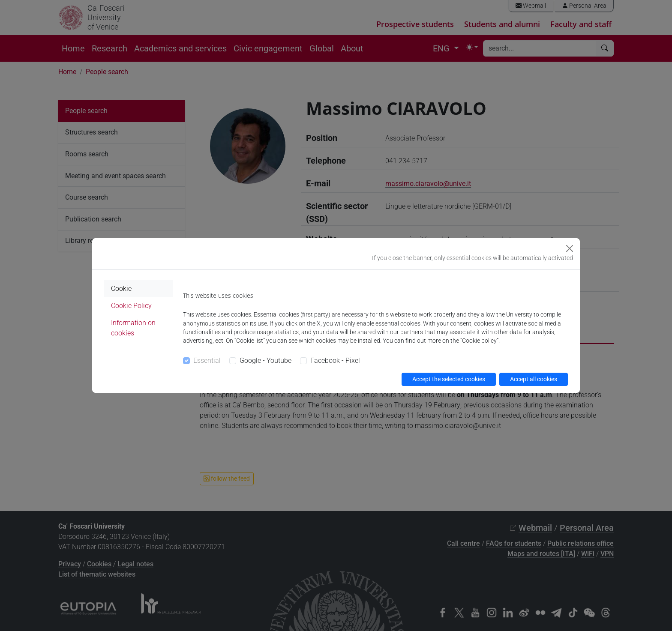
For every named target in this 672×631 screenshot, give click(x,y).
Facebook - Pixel (335, 360)
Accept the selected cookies (449, 379)
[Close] (570, 248)
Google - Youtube (265, 360)
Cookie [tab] (121, 289)
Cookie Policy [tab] (131, 306)
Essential (207, 360)
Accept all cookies (534, 379)
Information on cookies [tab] (133, 328)
